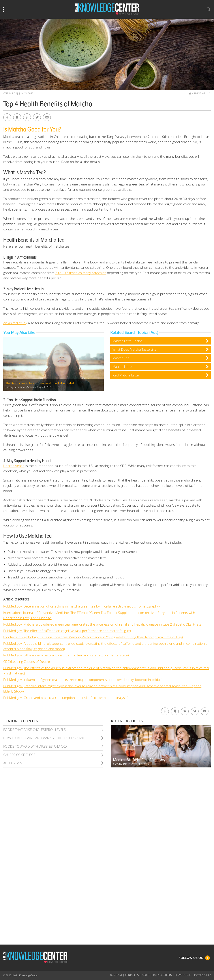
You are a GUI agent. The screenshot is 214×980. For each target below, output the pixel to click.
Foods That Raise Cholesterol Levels (35, 730)
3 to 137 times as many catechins (81, 273)
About (146, 975)
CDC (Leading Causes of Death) (27, 661)
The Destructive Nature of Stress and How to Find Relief (40, 383)
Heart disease (14, 466)
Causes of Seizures (19, 755)
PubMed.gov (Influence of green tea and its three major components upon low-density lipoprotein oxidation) (85, 680)
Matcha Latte (122, 367)
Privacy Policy (202, 975)
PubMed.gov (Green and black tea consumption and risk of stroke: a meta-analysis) (66, 698)
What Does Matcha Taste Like (134, 349)
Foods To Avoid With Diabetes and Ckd (35, 746)
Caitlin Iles (10, 93)
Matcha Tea (121, 358)
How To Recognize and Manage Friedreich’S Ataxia (45, 738)
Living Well (201, 93)
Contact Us (132, 975)
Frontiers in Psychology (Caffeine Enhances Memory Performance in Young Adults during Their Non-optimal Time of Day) (93, 637)
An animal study (15, 323)
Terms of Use (183, 975)
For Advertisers (162, 975)
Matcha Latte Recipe (128, 341)
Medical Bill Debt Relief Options (139, 760)
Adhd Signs (13, 763)
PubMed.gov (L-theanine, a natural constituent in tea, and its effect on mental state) (66, 655)
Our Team (116, 975)
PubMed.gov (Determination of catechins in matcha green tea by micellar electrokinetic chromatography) (82, 606)
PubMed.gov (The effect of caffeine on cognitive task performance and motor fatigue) (67, 631)
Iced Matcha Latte (126, 375)
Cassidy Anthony (123, 764)
